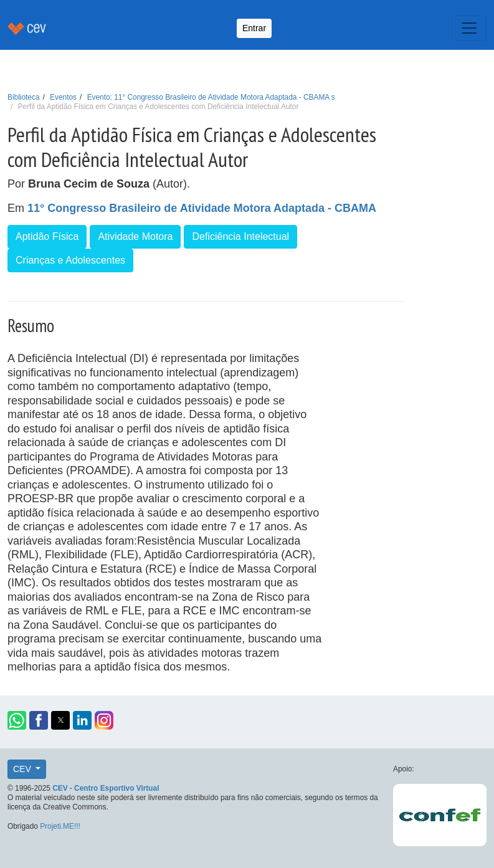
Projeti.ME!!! (60, 826)
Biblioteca (24, 97)
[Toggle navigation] (469, 28)
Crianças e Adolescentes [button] (70, 260)
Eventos (63, 97)
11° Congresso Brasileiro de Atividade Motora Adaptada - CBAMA (202, 208)
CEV (23, 769)
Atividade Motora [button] (135, 236)
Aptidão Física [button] (47, 236)
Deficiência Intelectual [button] (240, 236)
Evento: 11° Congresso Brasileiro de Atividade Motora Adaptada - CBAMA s (211, 97)
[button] (17, 720)
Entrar (254, 28)
